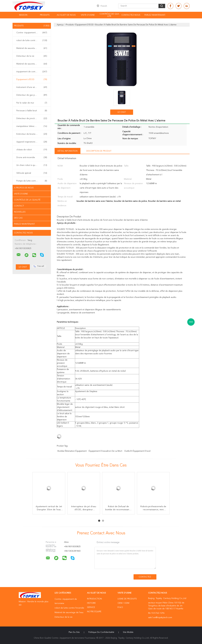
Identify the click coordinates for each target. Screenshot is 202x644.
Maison (23, 15)
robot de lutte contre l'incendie (32, 40)
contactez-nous (131, 15)
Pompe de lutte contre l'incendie (32, 181)
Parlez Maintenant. (155, 15)
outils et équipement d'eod (137, 451)
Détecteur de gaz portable (32, 95)
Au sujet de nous (66, 15)
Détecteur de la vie (32, 56)
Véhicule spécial (32, 173)
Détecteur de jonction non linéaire (32, 118)
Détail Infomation (68, 151)
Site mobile (128, 632)
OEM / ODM (123, 603)
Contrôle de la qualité (27, 200)
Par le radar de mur (32, 103)
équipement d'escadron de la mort (105, 451)
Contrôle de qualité (109, 15)
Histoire (91, 603)
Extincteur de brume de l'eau (32, 134)
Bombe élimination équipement (72, 451)
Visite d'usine (88, 15)
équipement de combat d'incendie (32, 72)
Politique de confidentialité (101, 632)
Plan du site (74, 632)
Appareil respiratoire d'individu (32, 142)
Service (91, 607)
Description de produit (99, 151)
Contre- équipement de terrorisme (32, 33)
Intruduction (94, 599)
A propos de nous (24, 188)
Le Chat (122, 112)
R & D (120, 607)
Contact (19, 206)
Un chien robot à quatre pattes (32, 165)
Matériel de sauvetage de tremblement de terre (32, 64)
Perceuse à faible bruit (32, 111)
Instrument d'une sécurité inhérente (32, 87)
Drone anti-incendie (32, 157)
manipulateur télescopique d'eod (32, 126)
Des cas (18, 218)
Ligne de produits (127, 599)
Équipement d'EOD (32, 79)
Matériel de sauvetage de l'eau (32, 48)
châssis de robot (32, 150)
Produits (45, 15)
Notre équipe (94, 612)
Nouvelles (20, 212)
